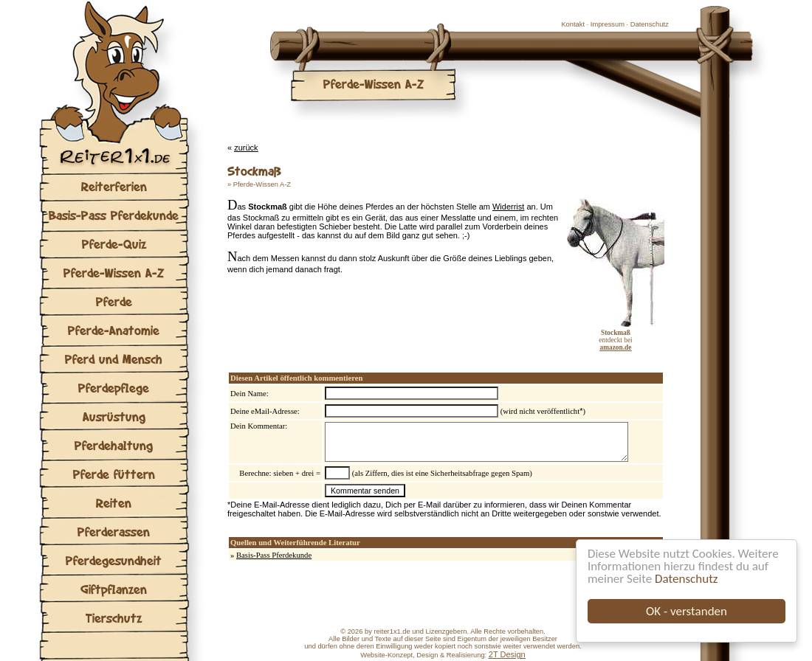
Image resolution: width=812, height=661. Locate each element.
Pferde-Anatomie (114, 330)
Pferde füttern (114, 474)
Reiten (114, 503)
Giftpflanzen (114, 589)
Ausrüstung (114, 416)
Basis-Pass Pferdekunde (114, 215)
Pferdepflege (114, 388)
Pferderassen (114, 532)
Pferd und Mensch (114, 359)
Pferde (114, 301)
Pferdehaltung (114, 445)
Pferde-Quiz (114, 244)
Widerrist (508, 207)
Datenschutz (686, 579)
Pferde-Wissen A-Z (114, 273)
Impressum (608, 24)
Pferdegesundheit (114, 560)
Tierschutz (114, 618)
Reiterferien (114, 186)
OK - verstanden (687, 611)
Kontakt (573, 24)
